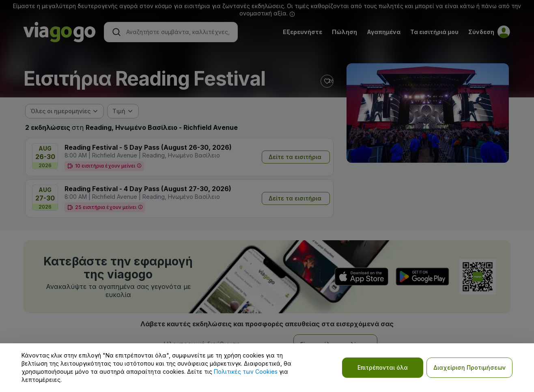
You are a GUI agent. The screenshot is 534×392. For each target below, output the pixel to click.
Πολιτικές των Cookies (246, 372)
